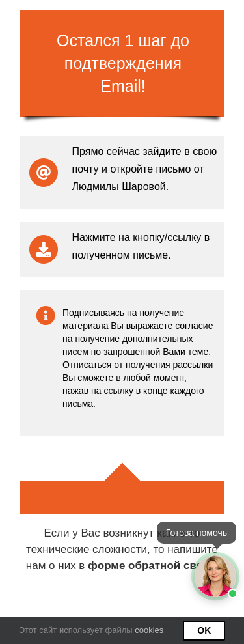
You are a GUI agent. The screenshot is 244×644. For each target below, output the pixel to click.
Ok (204, 630)
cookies (149, 630)
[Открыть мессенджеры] (215, 576)
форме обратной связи (151, 566)
